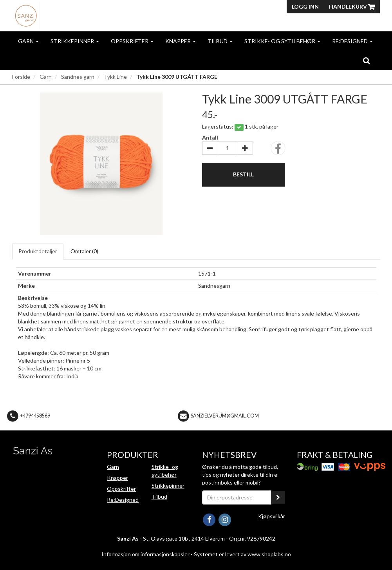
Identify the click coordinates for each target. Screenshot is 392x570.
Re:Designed (352, 41)
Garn (28, 41)
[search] (366, 60)
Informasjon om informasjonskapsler (145, 554)
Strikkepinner (75, 41)
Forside (21, 77)
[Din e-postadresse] (237, 497)
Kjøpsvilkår (272, 516)
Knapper (181, 41)
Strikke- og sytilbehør (282, 41)
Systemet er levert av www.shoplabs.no (242, 554)
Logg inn (305, 6)
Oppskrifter (132, 41)
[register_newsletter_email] (278, 497)
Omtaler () (84, 251)
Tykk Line (115, 77)
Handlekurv (352, 6)
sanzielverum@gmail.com (225, 416)
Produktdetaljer (38, 251)
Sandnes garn (78, 77)
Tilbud (220, 41)
